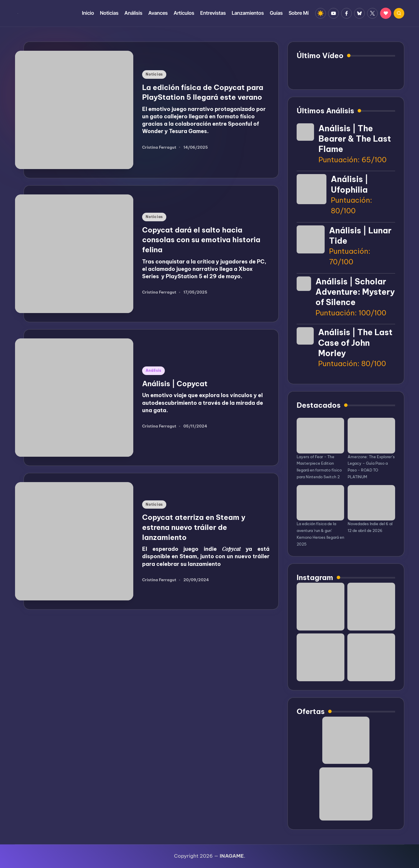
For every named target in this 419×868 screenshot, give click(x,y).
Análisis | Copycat (175, 384)
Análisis (153, 370)
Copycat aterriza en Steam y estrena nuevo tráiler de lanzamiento (194, 527)
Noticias (154, 74)
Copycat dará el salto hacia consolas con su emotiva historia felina (201, 240)
